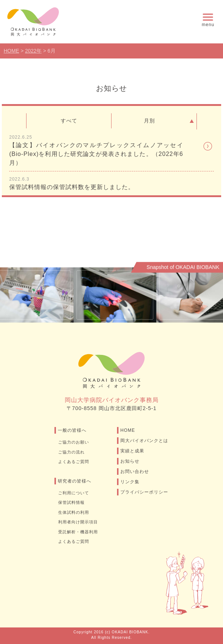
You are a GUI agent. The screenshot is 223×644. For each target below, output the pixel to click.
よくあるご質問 (74, 462)
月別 (170, 121)
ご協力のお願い (74, 442)
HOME (128, 430)
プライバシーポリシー (144, 492)
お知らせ (130, 461)
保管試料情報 (71, 502)
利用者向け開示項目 (78, 522)
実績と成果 (132, 451)
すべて (69, 121)
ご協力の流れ (71, 452)
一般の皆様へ (72, 430)
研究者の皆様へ (75, 481)
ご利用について (74, 493)
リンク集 (130, 482)
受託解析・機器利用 (78, 532)
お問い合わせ (135, 472)
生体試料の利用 (74, 512)
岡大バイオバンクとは (144, 441)
